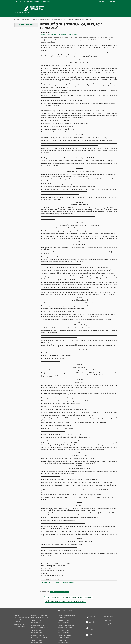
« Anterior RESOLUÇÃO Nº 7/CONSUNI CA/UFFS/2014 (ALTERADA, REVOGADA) (69, 598)
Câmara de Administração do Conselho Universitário (52, 19)
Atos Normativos (26, 19)
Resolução (35, 19)
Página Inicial (17, 19)
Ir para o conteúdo (21, 2)
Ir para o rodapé (46, 2)
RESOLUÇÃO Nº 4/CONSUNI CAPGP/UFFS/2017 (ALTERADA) (59, 34)
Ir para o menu (30, 2)
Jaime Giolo (53, 592)
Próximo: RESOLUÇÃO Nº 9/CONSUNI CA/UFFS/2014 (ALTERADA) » (65, 601)
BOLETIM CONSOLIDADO (26, 25)
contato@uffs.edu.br (110, 624)
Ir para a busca (38, 2)
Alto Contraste (111, 2)
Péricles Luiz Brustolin (63, 592)
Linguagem (101, 2)
